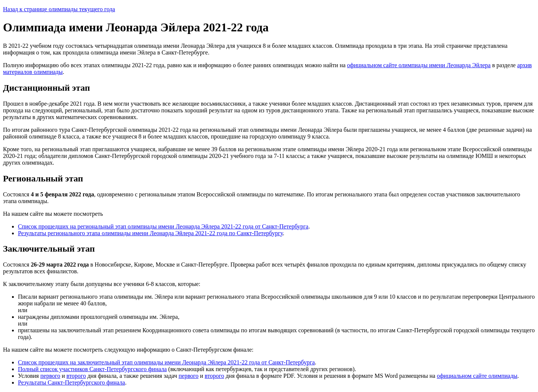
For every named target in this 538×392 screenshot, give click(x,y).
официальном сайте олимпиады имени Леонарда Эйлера (419, 65)
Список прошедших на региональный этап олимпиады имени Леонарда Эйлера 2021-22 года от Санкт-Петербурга (163, 226)
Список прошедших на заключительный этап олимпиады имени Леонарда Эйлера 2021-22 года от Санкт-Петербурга (166, 362)
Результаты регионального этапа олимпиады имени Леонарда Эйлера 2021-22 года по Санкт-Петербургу (150, 233)
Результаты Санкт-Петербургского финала (72, 382)
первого (50, 376)
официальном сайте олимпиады (477, 376)
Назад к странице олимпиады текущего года (59, 9)
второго (76, 376)
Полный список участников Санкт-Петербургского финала (92, 369)
